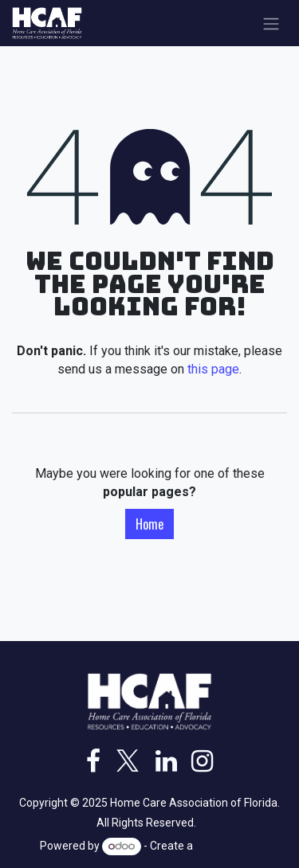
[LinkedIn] (166, 761)
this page (213, 369)
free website (227, 846)
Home (149, 524)
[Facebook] (93, 761)
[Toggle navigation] (271, 23)
